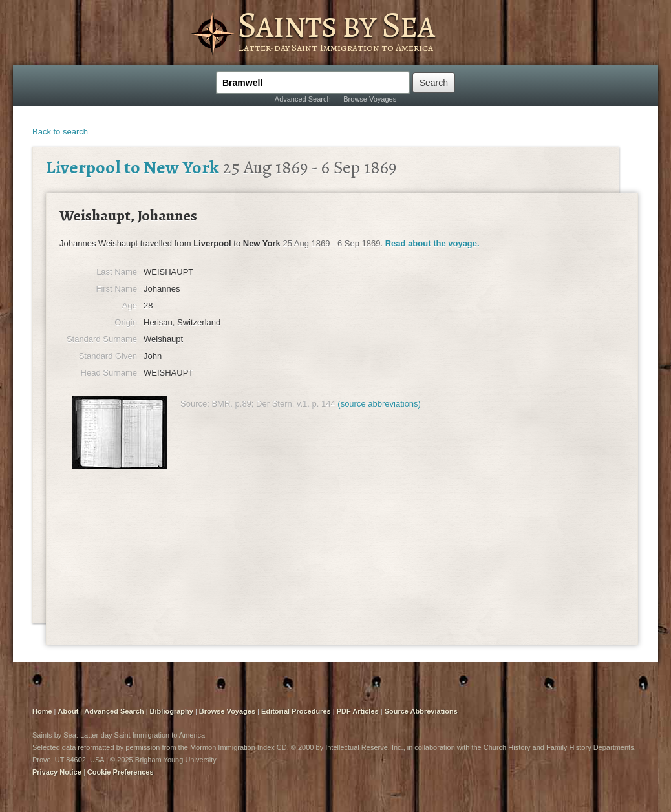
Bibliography (172, 711)
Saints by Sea (336, 25)
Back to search (60, 132)
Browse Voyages (370, 99)
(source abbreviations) (379, 404)
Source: (195, 404)
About (69, 711)
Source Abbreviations (421, 711)
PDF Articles (358, 711)
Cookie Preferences (121, 772)
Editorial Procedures (296, 711)
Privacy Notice (57, 772)
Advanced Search (303, 99)
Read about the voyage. (432, 243)
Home (42, 711)
